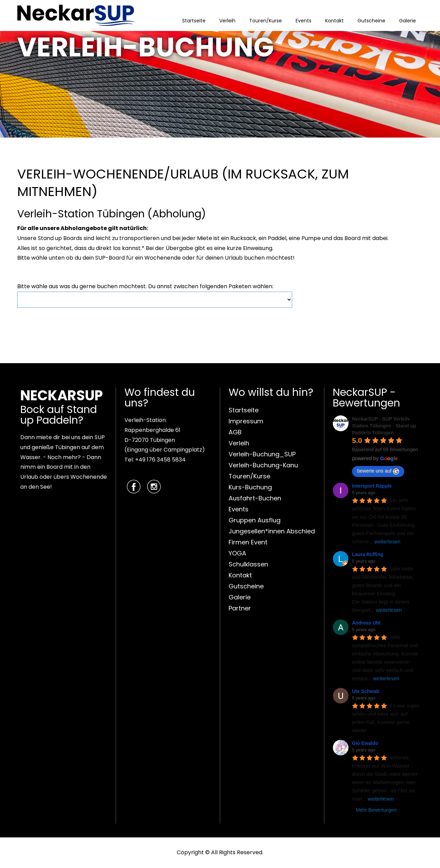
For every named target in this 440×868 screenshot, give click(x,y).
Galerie (408, 21)
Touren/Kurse (266, 21)
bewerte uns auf (378, 471)
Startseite (194, 21)
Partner (240, 608)
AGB (235, 432)
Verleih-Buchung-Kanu (263, 465)
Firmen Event (248, 542)
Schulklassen (248, 564)
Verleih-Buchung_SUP (262, 454)
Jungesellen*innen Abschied (272, 531)
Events (304, 21)
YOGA (237, 553)
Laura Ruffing (368, 554)
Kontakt (334, 21)
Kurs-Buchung (250, 487)
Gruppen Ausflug (255, 520)
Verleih (227, 21)
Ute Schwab (366, 691)
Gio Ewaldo (365, 743)
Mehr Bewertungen (376, 810)
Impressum (246, 421)
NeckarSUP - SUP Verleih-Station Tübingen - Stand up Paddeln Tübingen (384, 426)
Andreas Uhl (366, 623)
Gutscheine (371, 21)
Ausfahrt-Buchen (255, 498)
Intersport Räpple (372, 486)
